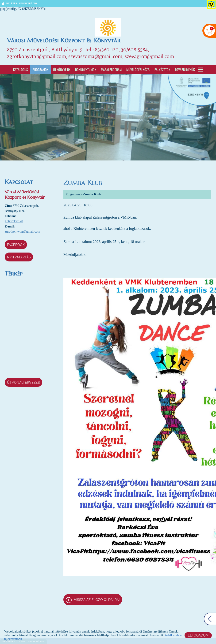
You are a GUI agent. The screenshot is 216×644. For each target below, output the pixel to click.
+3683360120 (14, 221)
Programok (40, 69)
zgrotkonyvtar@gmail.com (22, 232)
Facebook (16, 245)
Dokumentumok (86, 69)
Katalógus (21, 69)
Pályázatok (162, 69)
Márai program (111, 69)
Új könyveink (62, 69)
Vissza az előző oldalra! (97, 600)
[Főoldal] (108, 27)
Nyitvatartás (19, 257)
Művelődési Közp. (138, 69)
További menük (189, 69)
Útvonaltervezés (23, 383)
